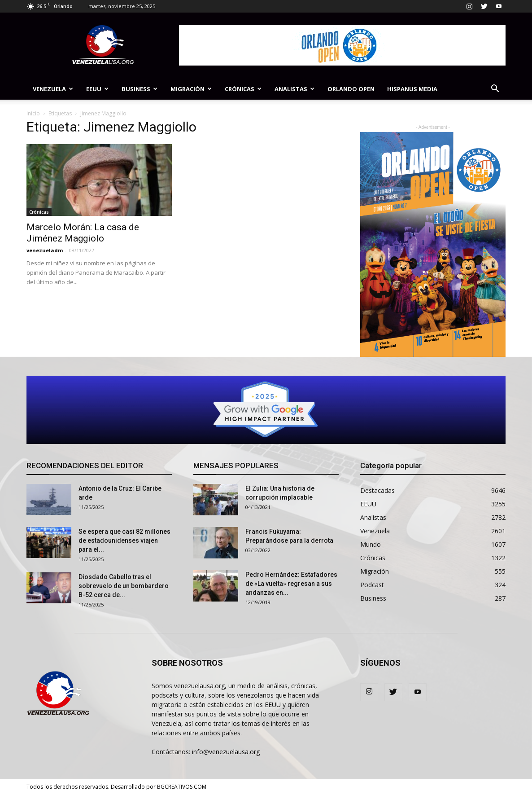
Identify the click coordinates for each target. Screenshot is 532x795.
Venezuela (53, 89)
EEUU (97, 89)
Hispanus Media (412, 89)
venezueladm (45, 250)
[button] (495, 90)
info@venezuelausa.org (226, 752)
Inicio (33, 113)
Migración (191, 89)
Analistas (294, 89)
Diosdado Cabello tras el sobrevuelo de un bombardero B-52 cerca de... (124, 586)
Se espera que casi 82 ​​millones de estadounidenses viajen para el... (124, 540)
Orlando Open (351, 89)
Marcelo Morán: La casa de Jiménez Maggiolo (83, 233)
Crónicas (243, 89)
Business (140, 89)
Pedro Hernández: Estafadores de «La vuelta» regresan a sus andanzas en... (291, 584)
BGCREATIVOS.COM (182, 787)
